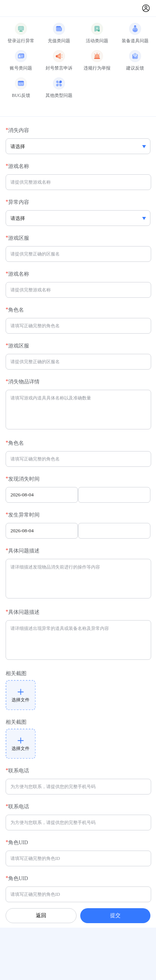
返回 (41, 915)
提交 (115, 915)
